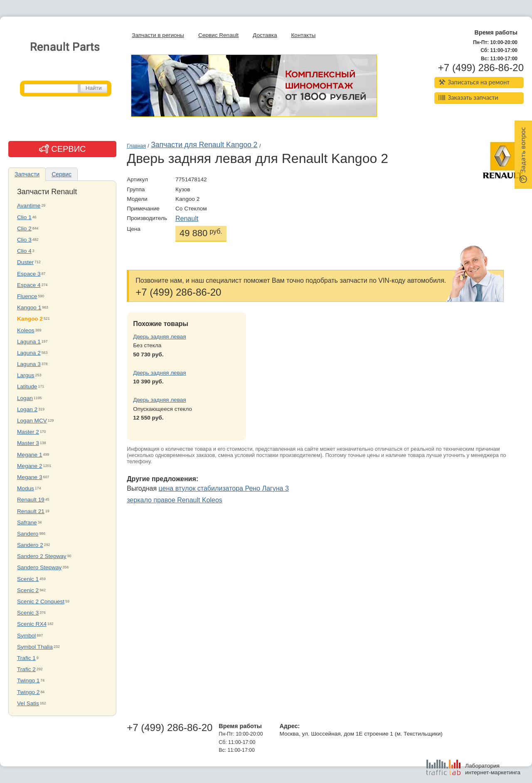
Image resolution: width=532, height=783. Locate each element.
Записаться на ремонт (474, 82)
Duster (25, 262)
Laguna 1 (29, 342)
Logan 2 (27, 409)
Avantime (29, 206)
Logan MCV (32, 421)
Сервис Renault (218, 35)
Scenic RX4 (32, 624)
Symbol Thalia (35, 647)
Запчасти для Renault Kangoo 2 (204, 145)
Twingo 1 (28, 680)
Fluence (27, 296)
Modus (26, 488)
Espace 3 (29, 274)
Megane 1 (30, 455)
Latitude (27, 387)
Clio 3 (24, 240)
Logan (25, 398)
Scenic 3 (28, 613)
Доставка (265, 35)
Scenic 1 (28, 579)
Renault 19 (31, 500)
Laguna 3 (29, 364)
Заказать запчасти (468, 98)
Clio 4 (24, 251)
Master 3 (28, 443)
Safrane (27, 522)
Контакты (303, 35)
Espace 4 (29, 285)
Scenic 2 (28, 590)
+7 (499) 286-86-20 (481, 68)
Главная (136, 146)
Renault (187, 219)
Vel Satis (28, 703)
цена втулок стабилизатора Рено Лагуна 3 (224, 488)
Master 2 (28, 432)
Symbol (26, 636)
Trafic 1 (26, 658)
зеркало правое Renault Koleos (175, 500)
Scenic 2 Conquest (41, 601)
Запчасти (27, 174)
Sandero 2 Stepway (42, 556)
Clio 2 (24, 228)
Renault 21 (31, 511)
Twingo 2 (28, 692)
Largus (26, 375)
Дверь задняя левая (159, 337)
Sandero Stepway (39, 567)
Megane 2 (30, 466)
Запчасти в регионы (158, 35)
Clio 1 (24, 217)
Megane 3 (30, 477)
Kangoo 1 (29, 308)
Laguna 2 (29, 353)
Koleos (26, 330)
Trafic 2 (26, 669)
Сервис (62, 174)
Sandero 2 (30, 545)
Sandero (28, 534)
